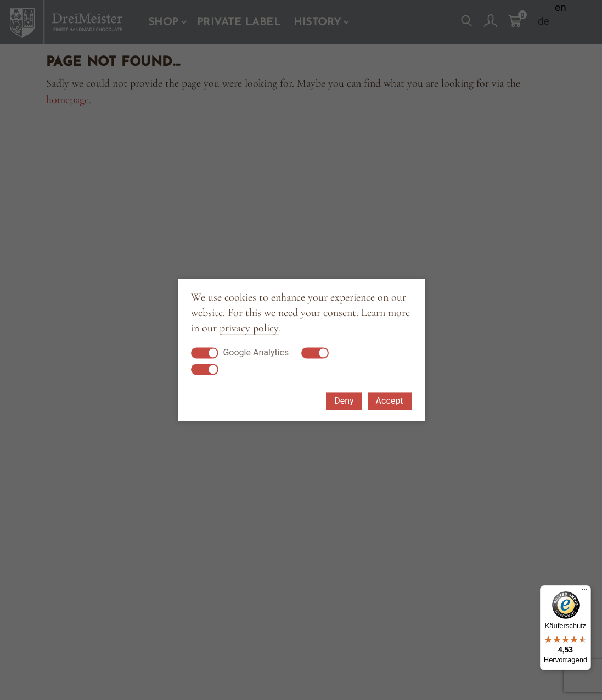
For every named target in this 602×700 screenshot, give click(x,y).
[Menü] (584, 592)
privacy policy (249, 328)
